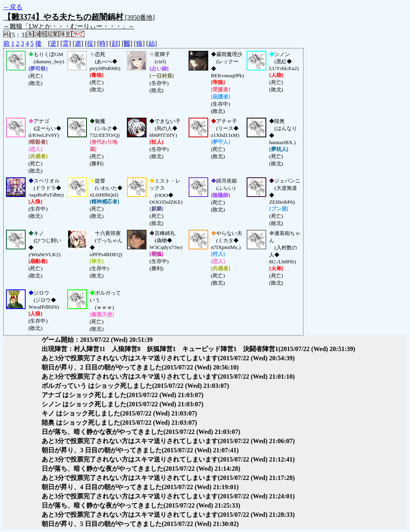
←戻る (13, 7)
